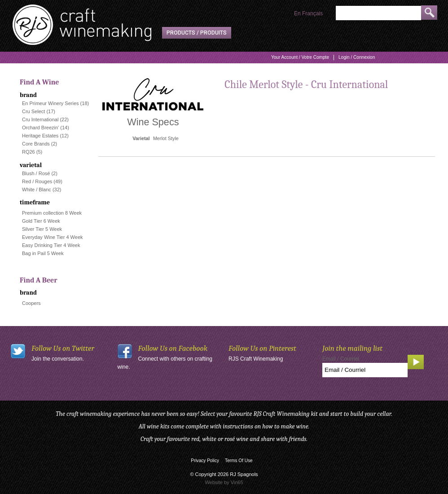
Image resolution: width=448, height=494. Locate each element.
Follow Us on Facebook (173, 348)
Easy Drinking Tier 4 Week (51, 245)
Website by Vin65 (224, 482)
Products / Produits (197, 33)
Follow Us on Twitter (63, 348)
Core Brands (36, 144)
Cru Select (33, 111)
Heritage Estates (40, 136)
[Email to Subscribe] (365, 370)
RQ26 (29, 152)
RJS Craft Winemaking (256, 359)
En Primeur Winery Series (51, 103)
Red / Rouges (37, 181)
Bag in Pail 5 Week (43, 253)
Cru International (40, 119)
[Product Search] (378, 13)
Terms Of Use (239, 461)
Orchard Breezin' (40, 128)
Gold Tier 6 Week (41, 221)
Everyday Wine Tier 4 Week (53, 237)
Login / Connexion (357, 57)
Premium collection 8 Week (52, 213)
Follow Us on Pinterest (262, 348)
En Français (308, 13)
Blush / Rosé (36, 173)
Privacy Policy (205, 461)
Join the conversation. (58, 359)
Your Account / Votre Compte (300, 57)
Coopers (31, 303)
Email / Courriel (341, 359)
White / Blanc (37, 190)
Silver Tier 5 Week (42, 229)
